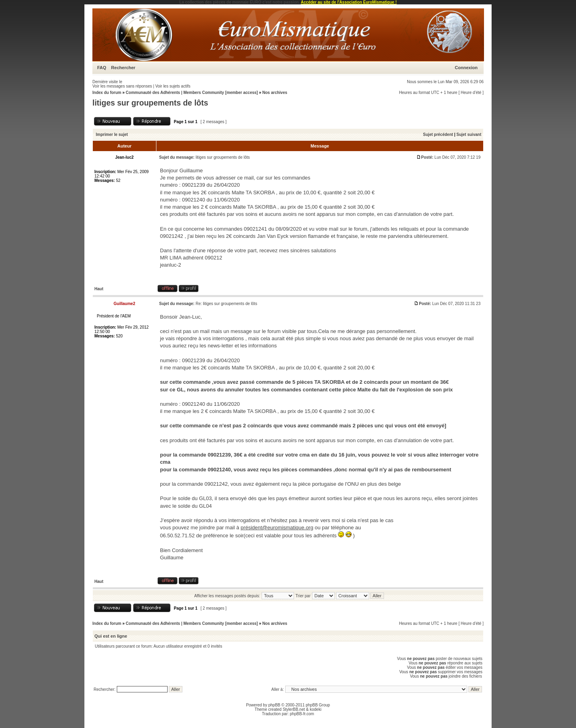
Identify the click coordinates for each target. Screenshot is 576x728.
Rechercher (123, 68)
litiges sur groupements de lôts (150, 103)
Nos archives (275, 93)
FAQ (102, 68)
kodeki (315, 709)
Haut (99, 289)
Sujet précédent (438, 135)
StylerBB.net (294, 709)
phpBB (274, 705)
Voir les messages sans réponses (122, 86)
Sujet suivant (469, 135)
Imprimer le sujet (112, 135)
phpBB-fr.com (302, 714)
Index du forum (107, 93)
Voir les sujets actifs (173, 86)
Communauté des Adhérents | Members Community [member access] (192, 93)
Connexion (466, 68)
